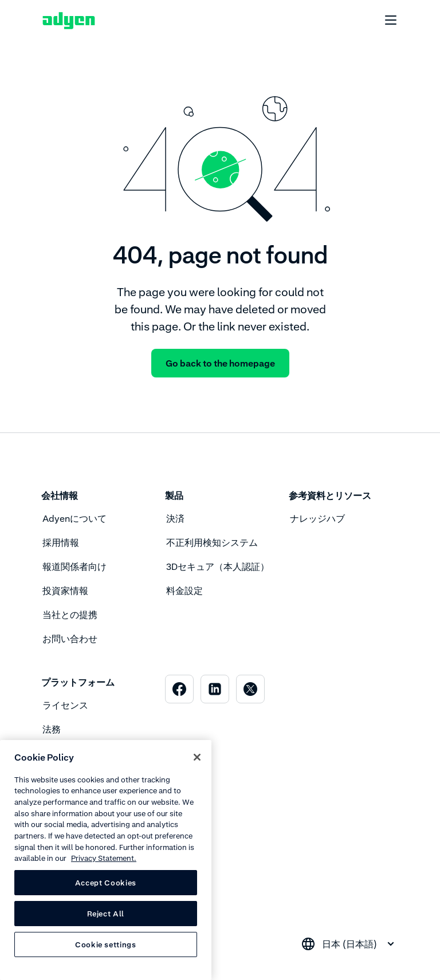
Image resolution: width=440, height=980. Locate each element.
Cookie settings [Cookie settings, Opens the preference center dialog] (106, 944)
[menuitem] (179, 689)
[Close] (197, 757)
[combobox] (349, 944)
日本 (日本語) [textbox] (349, 944)
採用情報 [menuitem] (61, 542)
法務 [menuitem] (52, 729)
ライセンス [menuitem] (65, 705)
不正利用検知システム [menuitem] (212, 542)
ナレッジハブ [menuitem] (317, 518)
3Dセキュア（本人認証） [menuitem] (218, 566)
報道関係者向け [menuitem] (74, 566)
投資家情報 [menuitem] (65, 591)
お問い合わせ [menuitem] (70, 639)
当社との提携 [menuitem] (70, 615)
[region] (106, 860)
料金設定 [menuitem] (184, 591)
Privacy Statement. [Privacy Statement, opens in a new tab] (104, 858)
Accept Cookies (106, 883)
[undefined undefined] (384, 21)
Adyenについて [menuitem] (74, 518)
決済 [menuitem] (175, 518)
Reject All (106, 914)
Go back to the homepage (220, 363)
